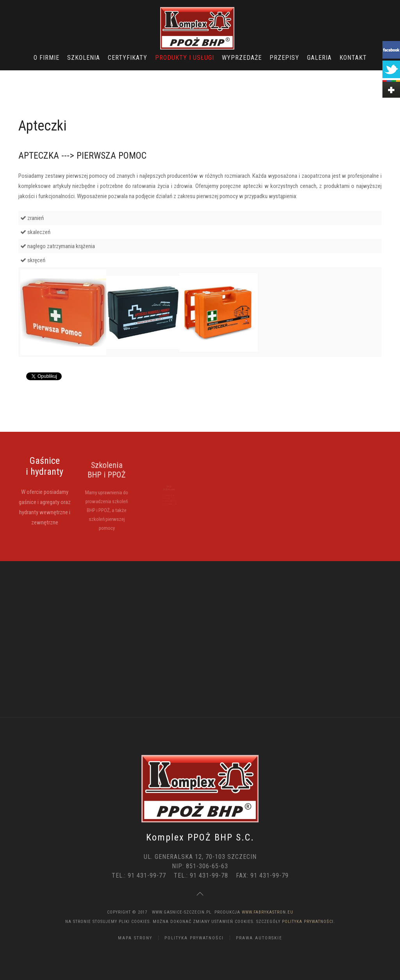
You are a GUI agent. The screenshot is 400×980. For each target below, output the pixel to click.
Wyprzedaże (242, 58)
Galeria (319, 58)
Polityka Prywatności (308, 922)
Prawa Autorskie (259, 938)
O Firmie (46, 58)
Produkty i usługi (185, 58)
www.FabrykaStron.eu (268, 912)
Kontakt (353, 58)
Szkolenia (84, 58)
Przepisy (284, 58)
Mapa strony (135, 938)
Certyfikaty (128, 58)
